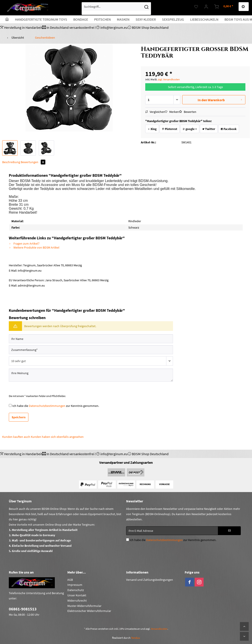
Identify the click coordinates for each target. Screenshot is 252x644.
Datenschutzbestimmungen (47, 406)
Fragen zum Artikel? (24, 244)
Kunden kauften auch (16, 437)
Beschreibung (11, 162)
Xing (152, 129)
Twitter (209, 129)
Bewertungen (33, 162)
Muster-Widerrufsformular (84, 606)
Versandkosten (159, 629)
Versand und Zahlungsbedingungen (150, 580)
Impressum (75, 585)
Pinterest (170, 129)
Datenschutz (76, 590)
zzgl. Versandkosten (169, 79)
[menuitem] (116, 9)
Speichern (19, 417)
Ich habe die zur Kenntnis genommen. (56, 406)
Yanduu (136, 638)
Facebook (229, 129)
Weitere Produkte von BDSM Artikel (34, 247)
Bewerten (188, 112)
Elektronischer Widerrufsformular (89, 611)
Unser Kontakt (77, 595)
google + (190, 129)
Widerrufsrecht (77, 601)
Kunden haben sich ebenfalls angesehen (57, 437)
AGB (70, 580)
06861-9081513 (23, 609)
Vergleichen (155, 112)
